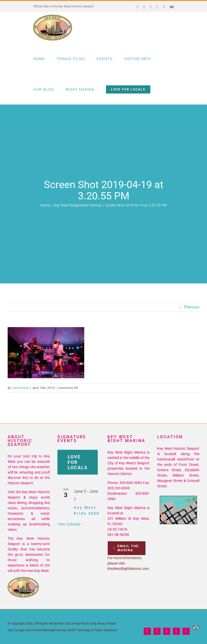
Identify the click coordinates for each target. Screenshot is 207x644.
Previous (192, 307)
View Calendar (69, 524)
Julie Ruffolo (20, 388)
